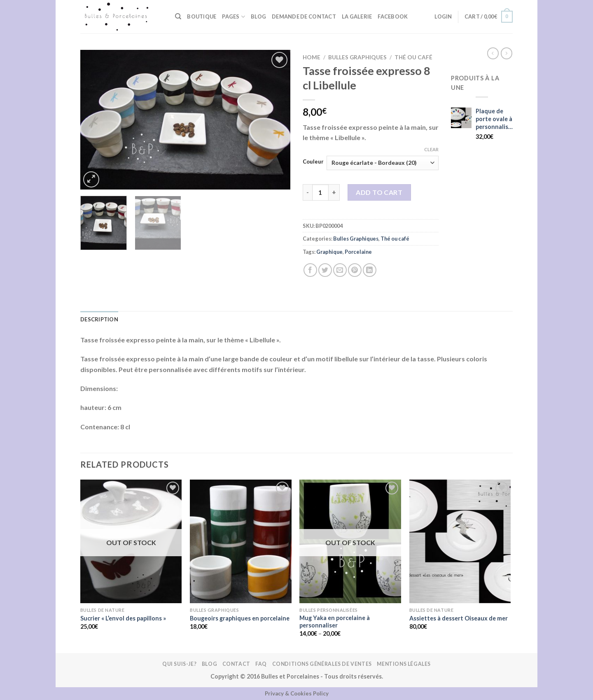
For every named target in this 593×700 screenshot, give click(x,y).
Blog (258, 16)
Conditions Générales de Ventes (322, 664)
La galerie (357, 16)
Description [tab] (99, 319)
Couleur (313, 162)
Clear (431, 149)
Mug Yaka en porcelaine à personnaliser (335, 622)
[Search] (178, 16)
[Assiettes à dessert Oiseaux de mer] (460, 541)
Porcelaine (358, 252)
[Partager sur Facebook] (310, 270)
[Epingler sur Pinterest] (355, 270)
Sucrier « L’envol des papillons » (123, 618)
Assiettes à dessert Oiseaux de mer (459, 618)
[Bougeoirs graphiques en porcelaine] (241, 541)
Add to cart (379, 192)
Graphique (329, 252)
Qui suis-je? (179, 664)
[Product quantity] (320, 192)
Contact (236, 664)
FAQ (261, 664)
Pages (233, 17)
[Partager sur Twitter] (325, 270)
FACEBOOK (393, 16)
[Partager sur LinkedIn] (370, 270)
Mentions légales (404, 664)
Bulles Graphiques (357, 57)
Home (312, 57)
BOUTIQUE (202, 16)
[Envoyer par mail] (340, 270)
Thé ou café (413, 57)
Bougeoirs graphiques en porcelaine (240, 618)
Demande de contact (304, 16)
